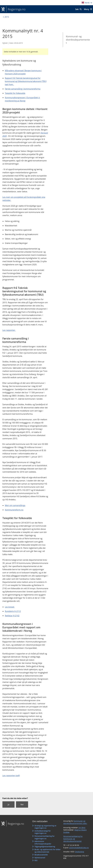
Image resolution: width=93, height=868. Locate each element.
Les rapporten (9, 330)
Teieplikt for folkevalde (15, 93)
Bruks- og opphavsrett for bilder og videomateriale (48, 851)
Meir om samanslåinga (15, 505)
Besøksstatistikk (41, 855)
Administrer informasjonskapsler (43, 843)
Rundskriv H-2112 (13, 611)
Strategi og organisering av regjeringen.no (45, 827)
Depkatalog (80, 852)
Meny (87, 9)
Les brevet (10, 607)
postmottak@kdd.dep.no (79, 848)
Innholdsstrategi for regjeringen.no (43, 832)
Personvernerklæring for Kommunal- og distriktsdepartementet (73, 839)
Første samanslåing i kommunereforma (23, 89)
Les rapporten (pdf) (11, 776)
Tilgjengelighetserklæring (45, 847)
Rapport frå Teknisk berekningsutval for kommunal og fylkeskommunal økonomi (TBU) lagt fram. (26, 81)
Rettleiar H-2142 (12, 616)
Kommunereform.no (14, 510)
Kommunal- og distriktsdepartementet (78, 40)
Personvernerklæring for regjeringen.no (45, 837)
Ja (8, 804)
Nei (22, 804)
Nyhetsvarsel (40, 858)
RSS (36, 860)
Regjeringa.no (16, 9)
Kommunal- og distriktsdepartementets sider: (75, 822)
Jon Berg (82, 828)
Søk (77, 9)
